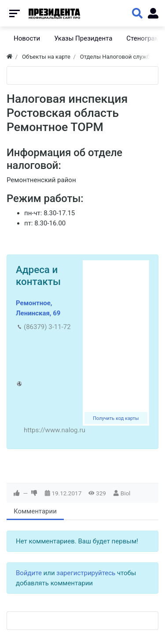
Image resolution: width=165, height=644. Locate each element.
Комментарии (35, 511)
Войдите (29, 573)
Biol (126, 493)
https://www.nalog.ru (55, 430)
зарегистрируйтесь (86, 573)
